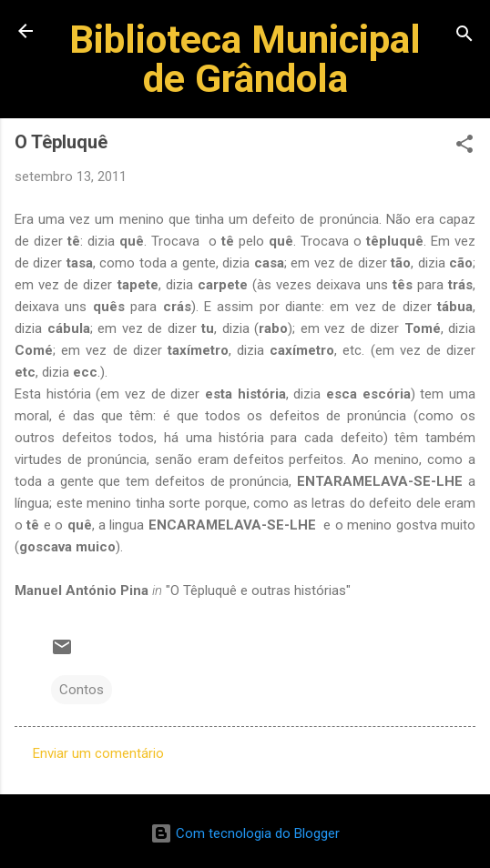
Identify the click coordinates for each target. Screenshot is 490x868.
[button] (464, 147)
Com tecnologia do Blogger (245, 833)
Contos (82, 690)
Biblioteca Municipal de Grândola (245, 59)
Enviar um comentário (98, 753)
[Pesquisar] (464, 37)
